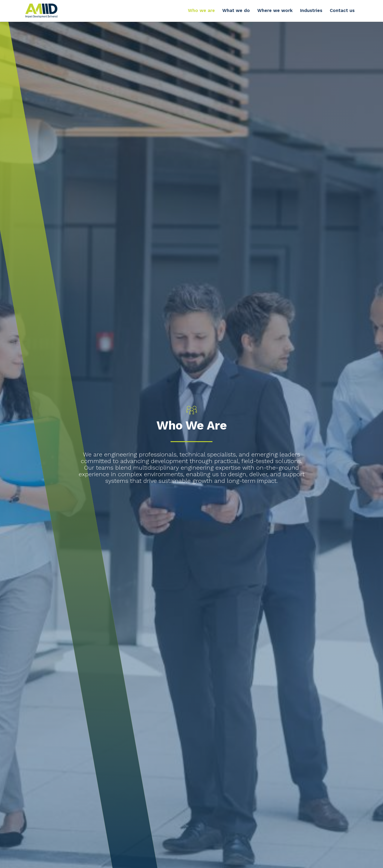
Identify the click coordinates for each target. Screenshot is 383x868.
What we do (236, 10)
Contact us (342, 10)
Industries (311, 10)
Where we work (275, 10)
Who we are (201, 10)
